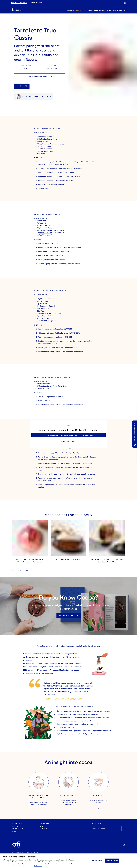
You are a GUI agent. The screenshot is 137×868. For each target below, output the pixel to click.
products (70, 10)
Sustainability (100, 10)
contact (123, 10)
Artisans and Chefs (19, 2)
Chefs (115, 10)
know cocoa (88, 10)
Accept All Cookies (112, 860)
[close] (104, 423)
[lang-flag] (125, 3)
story (109, 10)
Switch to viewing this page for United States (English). (68, 436)
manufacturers (37, 2)
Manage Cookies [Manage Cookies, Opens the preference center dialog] (97, 860)
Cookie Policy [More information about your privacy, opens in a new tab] (38, 866)
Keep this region (69, 441)
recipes (78, 10)
